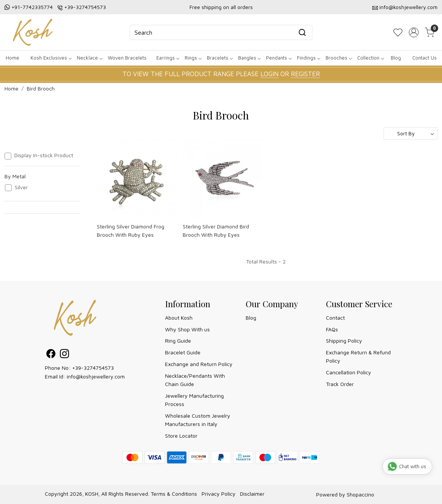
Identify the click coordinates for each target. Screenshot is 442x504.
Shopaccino (360, 494)
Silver (21, 187)
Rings (193, 58)
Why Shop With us (187, 329)
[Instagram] (64, 355)
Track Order (340, 384)
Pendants (279, 58)
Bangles (249, 58)
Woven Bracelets (127, 58)
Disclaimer (252, 494)
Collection (370, 58)
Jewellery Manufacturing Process (194, 400)
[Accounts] (414, 32)
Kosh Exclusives (51, 58)
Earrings (168, 58)
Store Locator (181, 436)
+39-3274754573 (85, 7)
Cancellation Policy (349, 372)
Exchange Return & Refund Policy (358, 356)
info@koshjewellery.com (408, 7)
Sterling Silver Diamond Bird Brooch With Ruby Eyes (216, 231)
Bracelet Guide (183, 352)
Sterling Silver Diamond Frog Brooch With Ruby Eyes (131, 231)
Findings (308, 58)
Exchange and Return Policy (199, 364)
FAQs (332, 329)
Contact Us (424, 58)
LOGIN (269, 74)
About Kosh (179, 318)
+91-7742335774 (32, 7)
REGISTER (305, 74)
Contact (335, 318)
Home (12, 58)
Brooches (339, 58)
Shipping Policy (344, 341)
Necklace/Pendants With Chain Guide (195, 380)
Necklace (89, 58)
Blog (396, 58)
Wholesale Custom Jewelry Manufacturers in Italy (198, 420)
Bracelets (220, 58)
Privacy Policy (219, 494)
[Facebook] (51, 355)
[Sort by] (411, 133)
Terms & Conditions (174, 494)
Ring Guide (178, 341)
